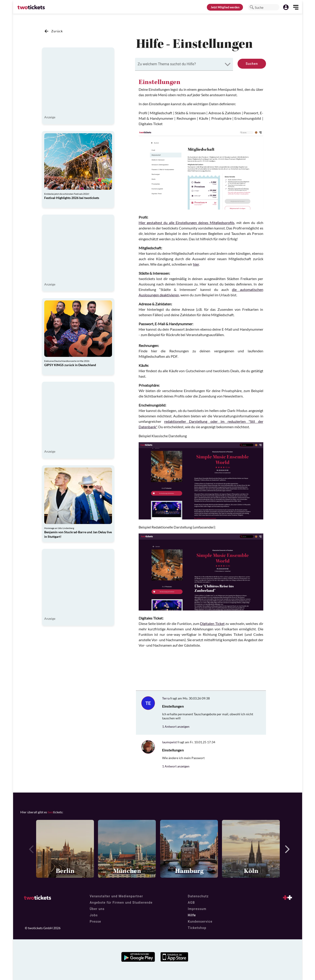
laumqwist (169, 742)
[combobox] (184, 64)
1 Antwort (176, 726)
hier (196, 264)
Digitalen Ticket (212, 623)
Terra (166, 698)
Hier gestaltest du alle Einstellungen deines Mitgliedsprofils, (187, 223)
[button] (252, 7)
